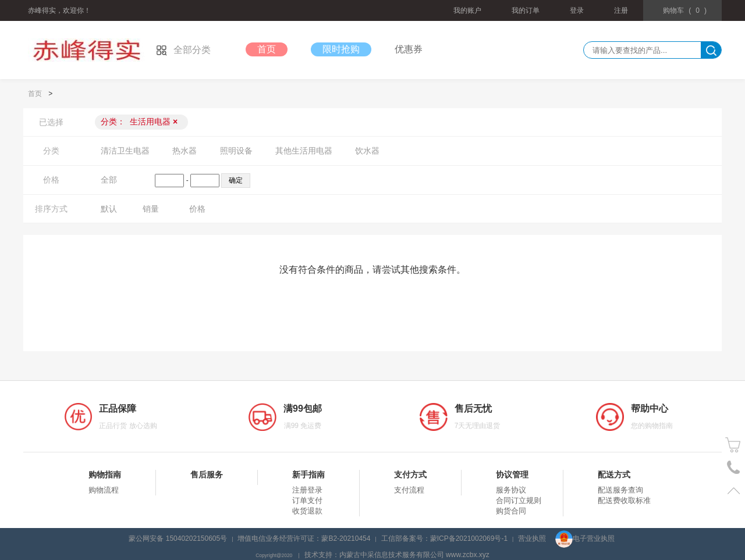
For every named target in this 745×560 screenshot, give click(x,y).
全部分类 (183, 50)
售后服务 (207, 475)
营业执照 (532, 538)
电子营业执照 (585, 538)
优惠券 (409, 49)
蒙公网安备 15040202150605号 (178, 538)
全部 (109, 180)
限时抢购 (341, 49)
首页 (267, 49)
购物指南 (105, 475)
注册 (621, 10)
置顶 (734, 491)
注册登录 (307, 490)
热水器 (185, 151)
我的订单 (526, 10)
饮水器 (367, 151)
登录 (577, 10)
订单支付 (307, 500)
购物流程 (104, 490)
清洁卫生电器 (125, 151)
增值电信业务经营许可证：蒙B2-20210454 (304, 538)
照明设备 (236, 151)
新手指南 (308, 475)
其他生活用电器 (304, 151)
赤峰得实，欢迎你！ (59, 10)
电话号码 (734, 468)
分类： (139, 122)
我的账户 (467, 10)
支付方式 (410, 475)
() (685, 10)
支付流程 (409, 490)
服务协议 (511, 490)
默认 (109, 209)
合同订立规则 (519, 500)
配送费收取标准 (624, 500)
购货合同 (511, 511)
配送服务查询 (620, 490)
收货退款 (307, 511)
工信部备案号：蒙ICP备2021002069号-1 (444, 538)
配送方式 (614, 475)
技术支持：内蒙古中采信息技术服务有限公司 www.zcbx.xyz (397, 555)
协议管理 (512, 475)
